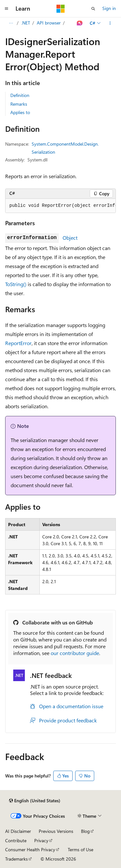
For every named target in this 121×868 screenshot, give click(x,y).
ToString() (16, 284)
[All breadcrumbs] (11, 23)
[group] (60, 206)
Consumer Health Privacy (30, 849)
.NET (26, 23)
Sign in (109, 8)
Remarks (19, 104)
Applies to (20, 112)
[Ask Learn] (80, 23)
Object (70, 238)
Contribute (16, 840)
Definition (20, 95)
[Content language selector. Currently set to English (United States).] (35, 801)
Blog (85, 831)
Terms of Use (81, 849)
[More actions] (110, 23)
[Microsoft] (61, 9)
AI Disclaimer (18, 831)
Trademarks (16, 859)
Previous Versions (56, 831)
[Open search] (93, 9)
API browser (49, 23)
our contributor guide (75, 653)
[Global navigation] (6, 9)
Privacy (41, 840)
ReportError (18, 343)
